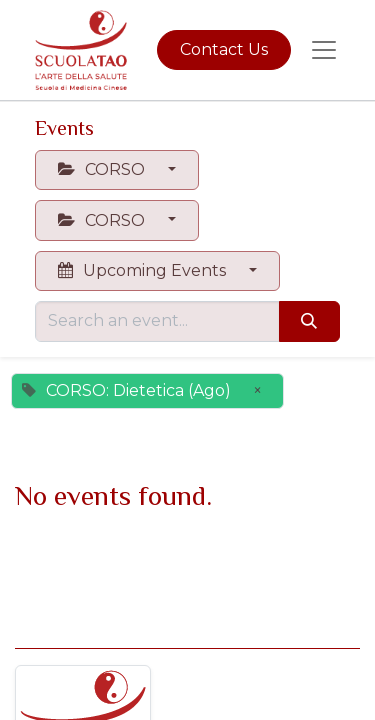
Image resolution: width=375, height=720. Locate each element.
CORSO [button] (103, 169)
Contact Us (224, 49)
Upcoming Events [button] (144, 270)
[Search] (309, 321)
